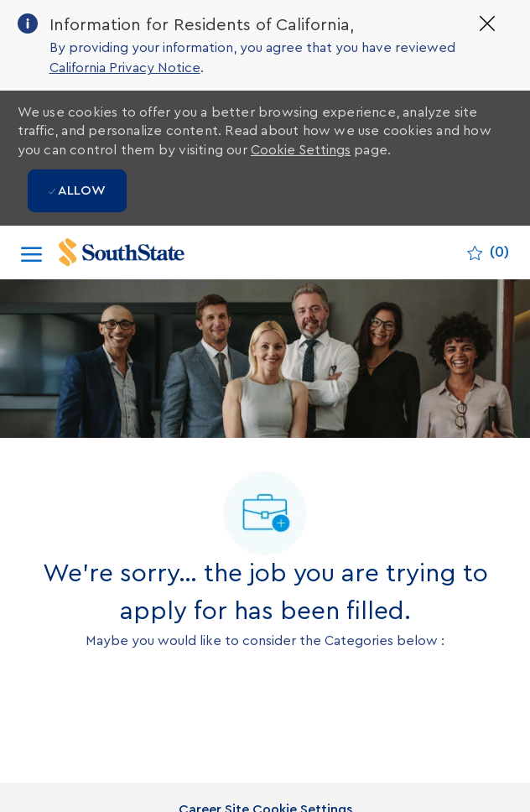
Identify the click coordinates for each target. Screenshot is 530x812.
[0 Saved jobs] (488, 252)
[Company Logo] (139, 252)
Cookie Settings (301, 150)
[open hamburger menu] (31, 253)
